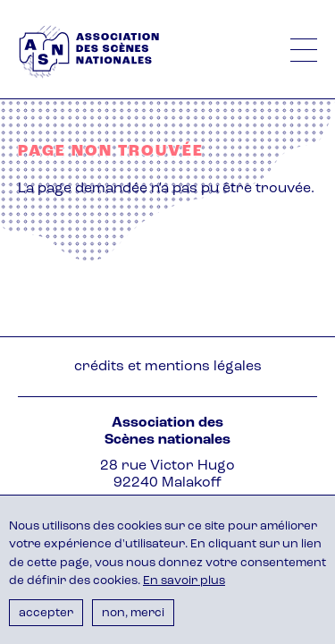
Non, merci (133, 613)
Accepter (46, 613)
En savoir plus (184, 581)
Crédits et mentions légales (168, 367)
